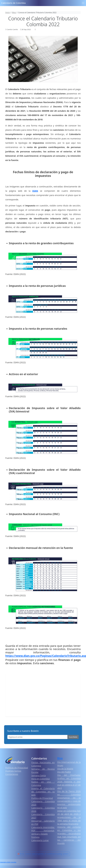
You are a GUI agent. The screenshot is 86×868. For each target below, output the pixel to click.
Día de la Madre (65, 769)
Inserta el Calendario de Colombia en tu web (43, 792)
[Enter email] (37, 737)
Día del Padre (64, 772)
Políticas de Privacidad (17, 768)
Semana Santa (39, 775)
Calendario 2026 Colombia (8, 862)
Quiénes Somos (13, 771)
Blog (60, 758)
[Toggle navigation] (83, 3)
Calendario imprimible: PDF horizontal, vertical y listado (43, 831)
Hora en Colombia (41, 779)
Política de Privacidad (42, 798)
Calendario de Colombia (13, 3)
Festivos (35, 837)
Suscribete (73, 737)
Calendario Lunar (40, 840)
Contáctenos (12, 774)
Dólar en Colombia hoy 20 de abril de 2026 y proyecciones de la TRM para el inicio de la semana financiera (69, 817)
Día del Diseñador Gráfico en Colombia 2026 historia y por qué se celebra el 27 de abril (69, 782)
